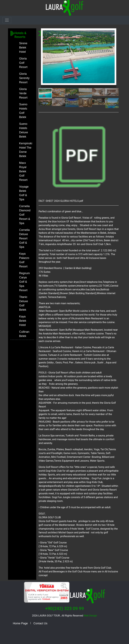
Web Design (90, 616)
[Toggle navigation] (7, 20)
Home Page (20, 623)
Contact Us (40, 623)
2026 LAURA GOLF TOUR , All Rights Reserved (58, 616)
